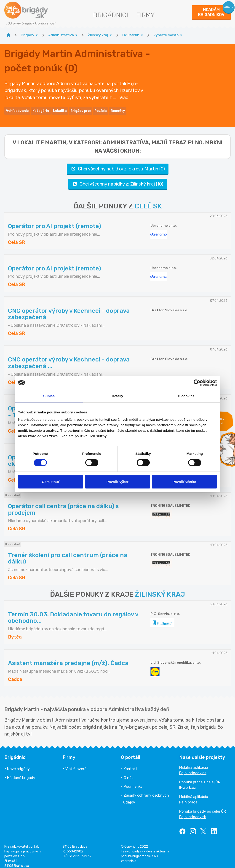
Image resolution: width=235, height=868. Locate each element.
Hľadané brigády (21, 773)
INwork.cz (188, 783)
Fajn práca (188, 797)
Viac (124, 95)
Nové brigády (18, 764)
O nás (128, 773)
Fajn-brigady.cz (193, 768)
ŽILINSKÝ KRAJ (160, 590)
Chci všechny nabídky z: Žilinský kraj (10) (118, 179)
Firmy (146, 15)
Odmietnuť (51, 482)
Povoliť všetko (184, 482)
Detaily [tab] (117, 396)
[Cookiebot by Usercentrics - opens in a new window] (197, 383)
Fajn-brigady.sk (193, 812)
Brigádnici (111, 15)
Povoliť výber (117, 482)
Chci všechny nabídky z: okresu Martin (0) (118, 164)
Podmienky (133, 782)
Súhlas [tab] (49, 396)
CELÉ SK (148, 201)
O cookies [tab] (186, 396)
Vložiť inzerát (77, 764)
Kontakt (130, 764)
